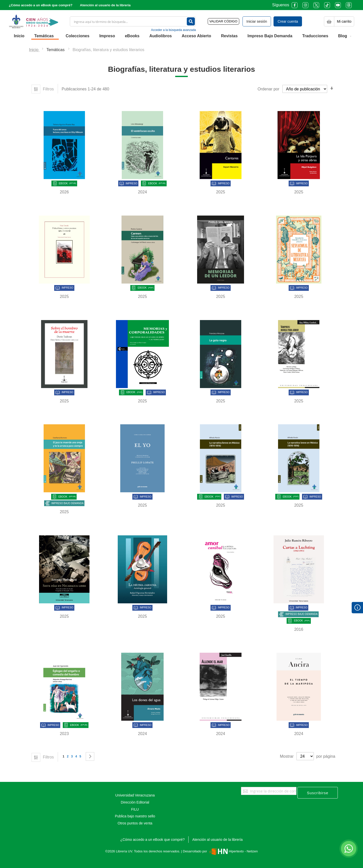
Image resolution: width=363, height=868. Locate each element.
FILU (135, 809)
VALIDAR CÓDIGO (223, 21)
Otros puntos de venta (135, 823)
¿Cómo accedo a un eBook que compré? (41, 5)
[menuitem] (19, 36)
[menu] (181, 36)
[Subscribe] (318, 793)
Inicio (34, 50)
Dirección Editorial (135, 802)
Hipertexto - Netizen (233, 851)
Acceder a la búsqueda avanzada (173, 30)
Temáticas (56, 50)
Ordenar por (268, 89)
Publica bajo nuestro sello (135, 816)
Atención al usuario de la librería (105, 5)
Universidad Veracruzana (135, 795)
